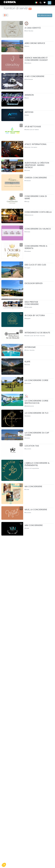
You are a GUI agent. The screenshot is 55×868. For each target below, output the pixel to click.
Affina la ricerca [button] (45, 15)
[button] (40, 2)
